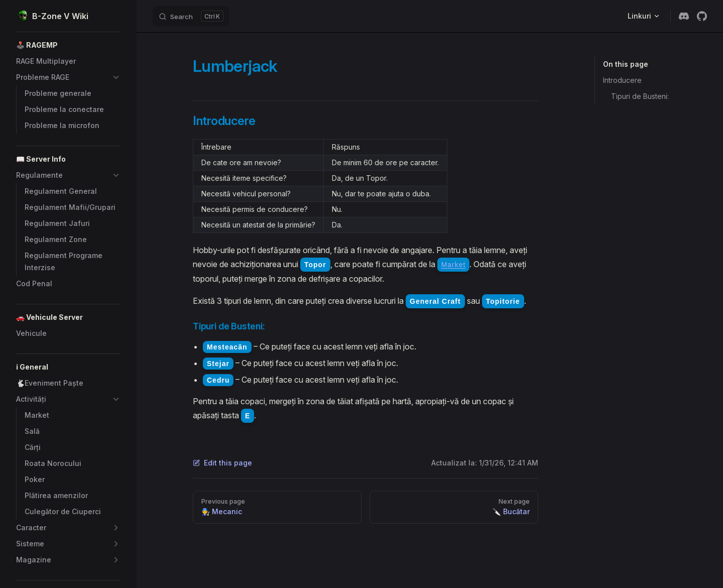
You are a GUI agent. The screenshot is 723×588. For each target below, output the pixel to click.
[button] (68, 45)
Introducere (622, 80)
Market (454, 265)
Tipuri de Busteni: (640, 96)
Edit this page (222, 463)
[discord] (684, 16)
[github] (702, 16)
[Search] (191, 16)
